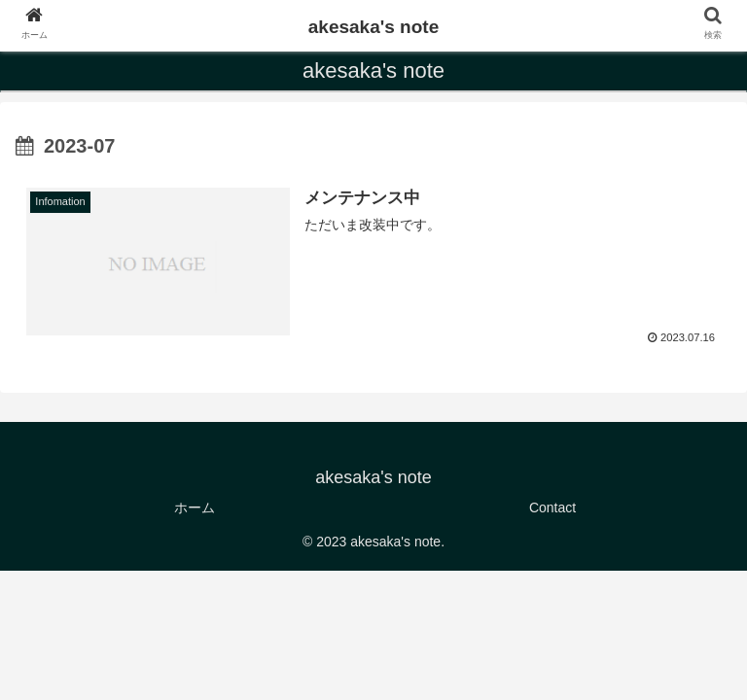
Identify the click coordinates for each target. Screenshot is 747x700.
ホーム (195, 507)
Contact (552, 507)
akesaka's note (373, 27)
